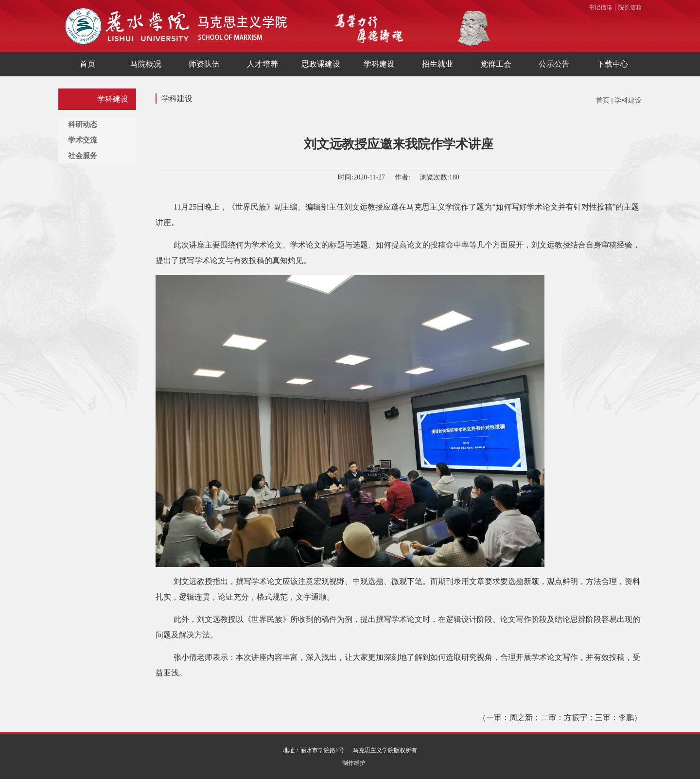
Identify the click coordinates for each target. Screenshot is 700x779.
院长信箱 (630, 7)
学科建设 (628, 100)
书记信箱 (600, 7)
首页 (603, 100)
